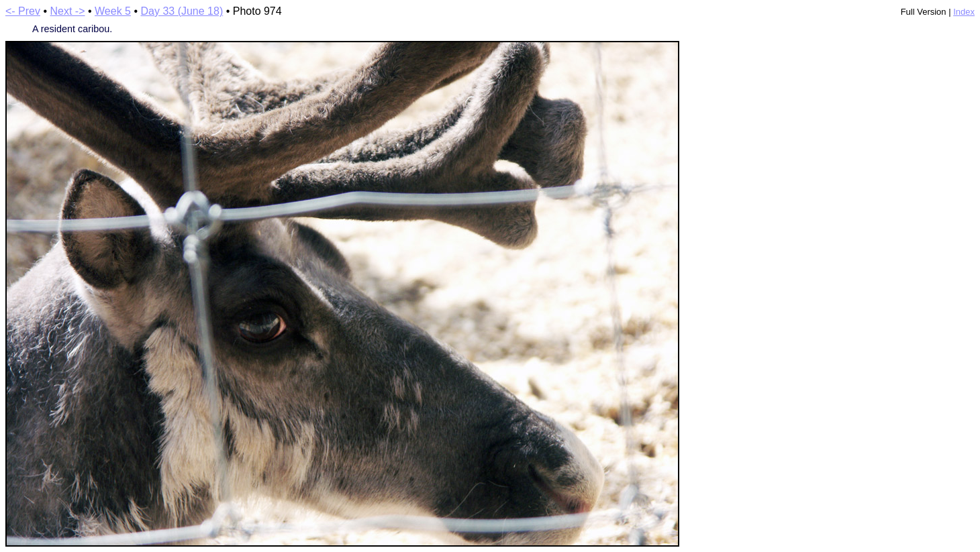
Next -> (68, 11)
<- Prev (23, 11)
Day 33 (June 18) (182, 11)
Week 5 (113, 11)
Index (964, 12)
